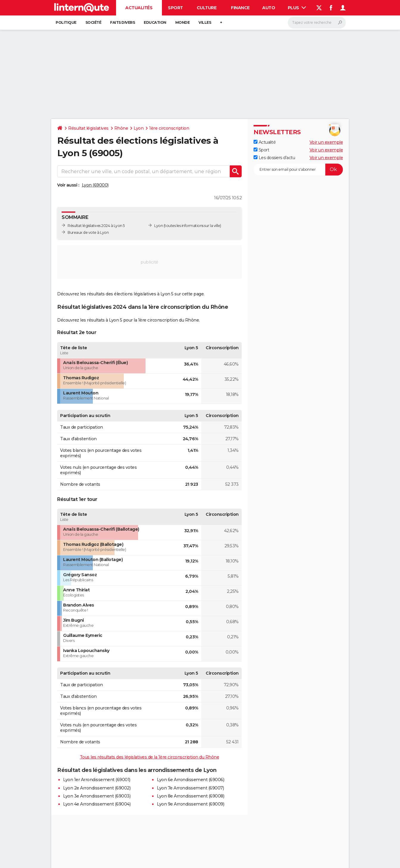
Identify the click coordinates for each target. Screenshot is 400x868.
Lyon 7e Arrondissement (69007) (190, 788)
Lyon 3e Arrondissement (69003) (97, 796)
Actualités (139, 8)
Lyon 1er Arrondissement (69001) (97, 780)
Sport (175, 8)
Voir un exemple (326, 142)
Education (155, 22)
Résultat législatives (88, 128)
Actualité (265, 142)
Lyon (139, 128)
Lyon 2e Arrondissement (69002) (97, 788)
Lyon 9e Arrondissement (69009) (190, 804)
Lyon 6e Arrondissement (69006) (190, 780)
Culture (207, 8)
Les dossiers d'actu (274, 158)
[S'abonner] (298, 170)
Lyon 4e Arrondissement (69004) (97, 804)
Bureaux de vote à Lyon (88, 232)
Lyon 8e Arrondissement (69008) (190, 796)
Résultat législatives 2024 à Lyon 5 (96, 226)
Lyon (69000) (95, 185)
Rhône (121, 128)
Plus (297, 8)
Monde (183, 22)
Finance (240, 8)
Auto (269, 8)
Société (93, 22)
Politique (66, 22)
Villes (205, 22)
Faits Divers (122, 22)
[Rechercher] (317, 23)
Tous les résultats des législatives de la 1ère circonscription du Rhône (150, 757)
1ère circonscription (169, 128)
